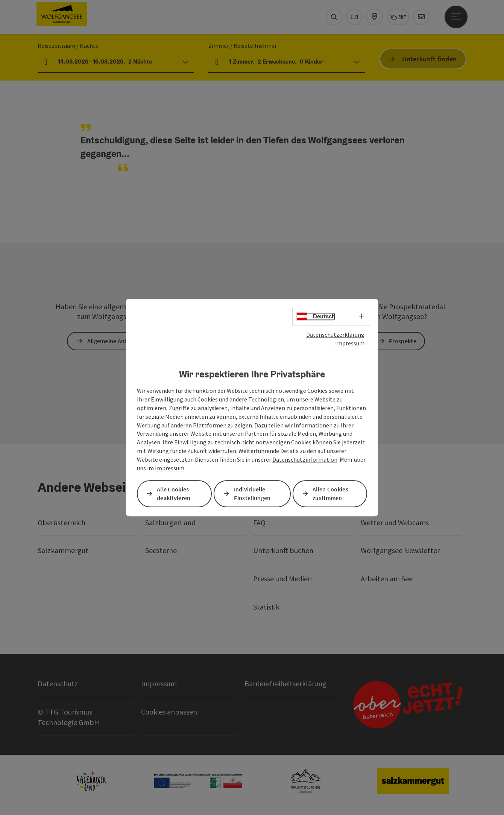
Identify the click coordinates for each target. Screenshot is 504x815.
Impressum (350, 343)
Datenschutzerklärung (335, 335)
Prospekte (403, 341)
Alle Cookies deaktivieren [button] (174, 493)
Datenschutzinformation (305, 459)
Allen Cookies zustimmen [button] (330, 493)
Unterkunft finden (430, 59)
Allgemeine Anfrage (113, 341)
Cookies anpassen (169, 712)
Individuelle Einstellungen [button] (252, 493)
